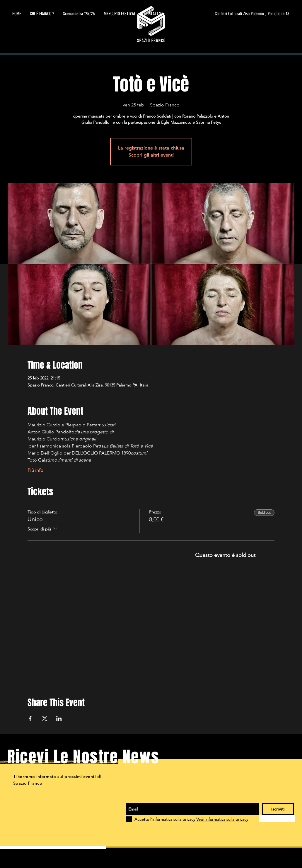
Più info (35, 470)
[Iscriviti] (278, 809)
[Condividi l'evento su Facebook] (30, 718)
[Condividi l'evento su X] (45, 718)
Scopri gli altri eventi (151, 155)
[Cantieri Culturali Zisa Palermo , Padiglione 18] (234, 14)
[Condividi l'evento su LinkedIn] (59, 718)
